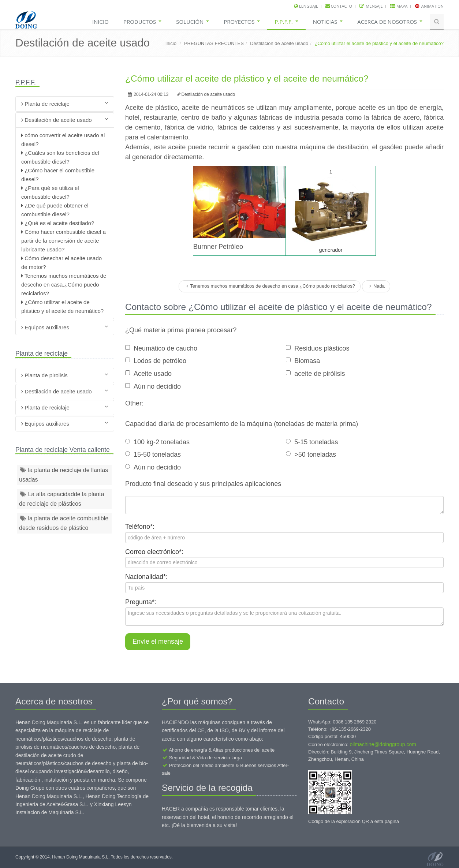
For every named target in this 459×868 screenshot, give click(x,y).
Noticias (328, 22)
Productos (142, 22)
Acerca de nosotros (390, 22)
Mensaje (374, 6)
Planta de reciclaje (65, 103)
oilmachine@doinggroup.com (383, 744)
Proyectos (242, 22)
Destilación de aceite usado (279, 43)
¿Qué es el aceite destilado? (59, 223)
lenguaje (309, 6)
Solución (193, 22)
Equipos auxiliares (65, 327)
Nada (376, 286)
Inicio (100, 22)
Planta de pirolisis (65, 375)
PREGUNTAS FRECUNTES (214, 43)
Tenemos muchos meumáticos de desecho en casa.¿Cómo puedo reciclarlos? (64, 285)
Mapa (401, 6)
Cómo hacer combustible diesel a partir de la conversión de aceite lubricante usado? (64, 241)
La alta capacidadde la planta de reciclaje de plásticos (62, 499)
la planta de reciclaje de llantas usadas (64, 475)
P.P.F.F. (286, 22)
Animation (432, 6)
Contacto (342, 6)
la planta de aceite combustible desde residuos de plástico (64, 523)
